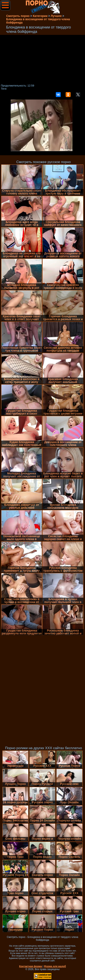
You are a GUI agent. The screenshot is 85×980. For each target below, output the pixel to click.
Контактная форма (31, 966)
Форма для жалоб (55, 966)
